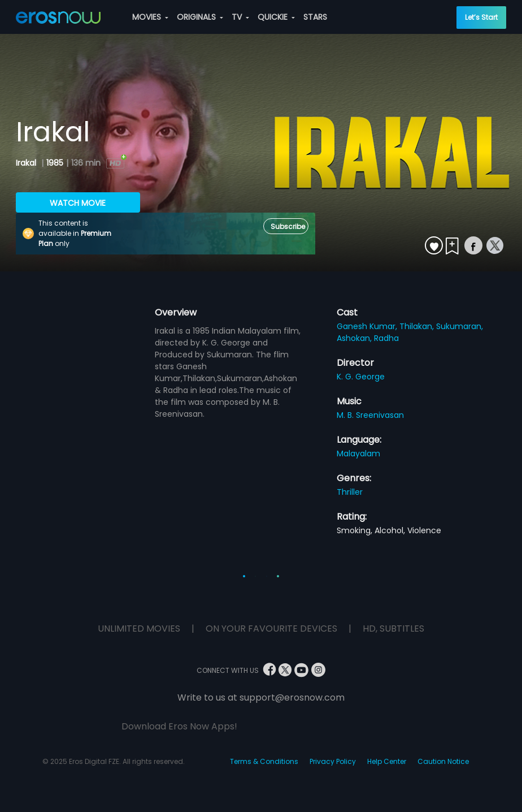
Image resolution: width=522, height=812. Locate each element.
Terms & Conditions (264, 761)
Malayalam (358, 453)
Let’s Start (481, 17)
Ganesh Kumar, (368, 326)
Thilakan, (418, 326)
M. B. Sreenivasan (370, 415)
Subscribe (288, 226)
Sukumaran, (460, 326)
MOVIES (150, 17)
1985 (55, 163)
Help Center (387, 761)
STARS (315, 17)
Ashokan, (355, 338)
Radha (386, 338)
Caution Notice (443, 761)
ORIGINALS (200, 17)
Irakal (27, 163)
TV (240, 17)
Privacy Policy (333, 761)
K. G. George (361, 377)
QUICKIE (276, 17)
